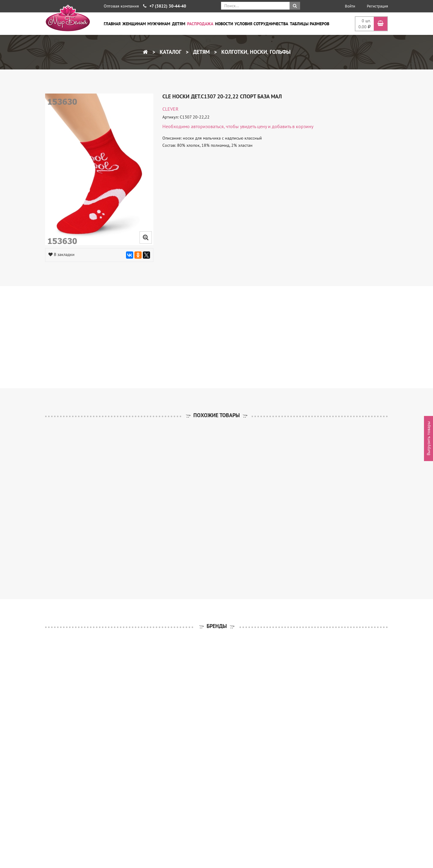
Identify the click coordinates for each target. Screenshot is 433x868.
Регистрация (377, 6)
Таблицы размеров (310, 24)
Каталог (170, 52)
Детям (179, 24)
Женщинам (134, 24)
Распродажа (200, 24)
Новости (224, 24)
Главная (112, 24)
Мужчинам (159, 24)
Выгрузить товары (428, 439)
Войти (350, 6)
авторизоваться (207, 126)
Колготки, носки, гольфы (255, 52)
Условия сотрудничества (261, 24)
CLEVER (170, 109)
